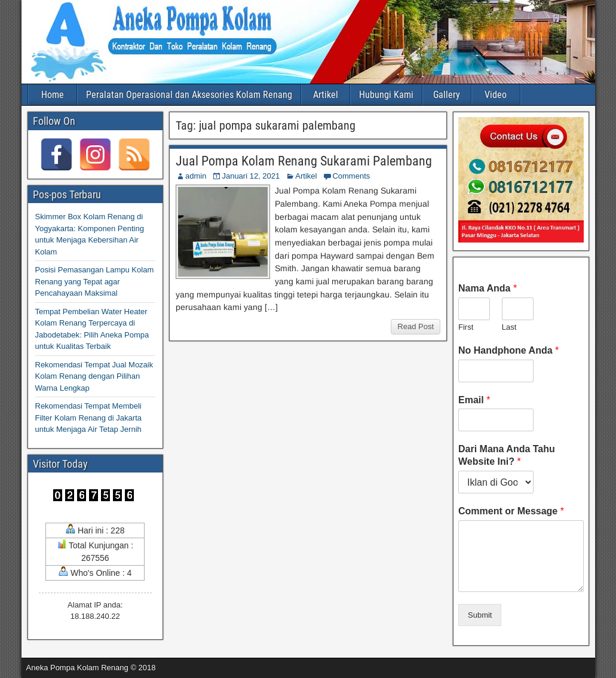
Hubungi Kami (386, 95)
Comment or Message (511, 511)
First (466, 327)
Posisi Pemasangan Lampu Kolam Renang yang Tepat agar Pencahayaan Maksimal (95, 281)
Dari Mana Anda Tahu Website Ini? (507, 455)
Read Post (416, 326)
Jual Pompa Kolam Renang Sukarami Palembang (304, 161)
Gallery (447, 95)
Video (496, 95)
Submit (480, 615)
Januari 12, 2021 (251, 176)
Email (474, 400)
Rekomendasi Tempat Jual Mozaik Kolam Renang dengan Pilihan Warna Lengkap (94, 376)
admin (196, 176)
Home (53, 95)
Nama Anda (488, 288)
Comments (351, 176)
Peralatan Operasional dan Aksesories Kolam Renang (189, 95)
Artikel (326, 95)
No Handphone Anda (508, 350)
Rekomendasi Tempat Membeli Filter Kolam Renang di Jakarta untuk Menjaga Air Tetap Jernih (88, 418)
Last (509, 327)
